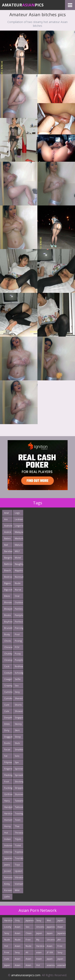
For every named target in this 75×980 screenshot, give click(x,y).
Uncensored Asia (51, 940)
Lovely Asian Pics (8, 928)
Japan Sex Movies (61, 960)
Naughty (19, 564)
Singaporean (19, 717)
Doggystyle (8, 737)
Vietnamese (19, 884)
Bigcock (8, 590)
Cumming (8, 692)
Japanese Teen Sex (51, 928)
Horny (7, 826)
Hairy (7, 801)
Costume (8, 673)
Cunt (7, 705)
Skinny (18, 724)
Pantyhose (19, 615)
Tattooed (19, 807)
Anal (6, 513)
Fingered (8, 769)
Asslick (8, 532)
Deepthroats (8, 717)
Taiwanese (19, 801)
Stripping (19, 788)
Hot (6, 833)
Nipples (19, 570)
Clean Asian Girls (29, 934)
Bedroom (8, 577)
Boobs (7, 615)
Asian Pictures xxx (19, 966)
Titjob (18, 839)
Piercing (19, 628)
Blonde (8, 602)
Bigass (7, 583)
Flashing (8, 775)
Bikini (7, 596)
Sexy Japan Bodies (8, 934)
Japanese (8, 858)
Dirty (7, 730)
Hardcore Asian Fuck (40, 947)
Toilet (18, 845)
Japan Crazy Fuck (39, 934)
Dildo (7, 724)
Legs (17, 513)
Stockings (19, 781)
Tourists (19, 858)
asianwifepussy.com (61, 965)
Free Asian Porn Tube (28, 940)
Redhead (19, 666)
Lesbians (19, 519)
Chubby (8, 653)
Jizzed (7, 871)
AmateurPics (23, 5)
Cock (7, 666)
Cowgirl (8, 679)
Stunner (19, 794)
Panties (19, 609)
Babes (7, 538)
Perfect (19, 622)
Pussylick (19, 660)
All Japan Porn (28, 953)
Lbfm (7, 897)
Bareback (8, 551)
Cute (7, 711)
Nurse (18, 590)
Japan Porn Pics (50, 960)
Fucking (8, 788)
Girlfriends (8, 794)
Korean (8, 890)
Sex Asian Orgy (28, 928)
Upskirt (19, 871)
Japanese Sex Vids (61, 934)
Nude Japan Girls (7, 940)
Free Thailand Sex (8, 953)
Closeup (8, 660)
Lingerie (19, 526)
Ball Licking (8, 546)
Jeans (7, 865)
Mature (19, 545)
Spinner (19, 769)
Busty (7, 634)
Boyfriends (8, 622)
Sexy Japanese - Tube (40, 921)
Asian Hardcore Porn (30, 966)
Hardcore (8, 813)
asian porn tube (39, 953)
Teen (18, 820)
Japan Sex (50, 934)
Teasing (19, 813)
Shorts (18, 705)
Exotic (7, 743)
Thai (17, 826)
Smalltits (19, 749)
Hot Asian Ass (39, 966)
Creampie (8, 685)
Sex (17, 685)
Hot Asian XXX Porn (7, 947)
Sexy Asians (61, 953)
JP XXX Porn (50, 953)
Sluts (17, 743)
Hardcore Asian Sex (8, 921)
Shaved (19, 698)
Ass (6, 519)
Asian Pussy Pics (29, 960)
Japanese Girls (30, 921)
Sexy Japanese (19, 953)
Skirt (17, 730)
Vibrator (19, 877)
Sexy (17, 692)
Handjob (8, 807)
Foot (7, 781)
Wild (17, 890)
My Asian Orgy (39, 940)
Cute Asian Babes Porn (7, 960)
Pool (17, 634)
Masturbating (19, 538)
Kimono (8, 877)
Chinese (8, 647)
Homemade (8, 820)
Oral (17, 596)
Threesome (19, 833)
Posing (18, 641)
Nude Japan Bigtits (29, 947)
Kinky (7, 884)
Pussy (18, 653)
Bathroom (8, 564)
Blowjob (8, 609)
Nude (18, 583)
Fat (6, 756)
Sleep (18, 737)
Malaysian (19, 532)
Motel (18, 558)
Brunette (8, 628)
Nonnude (19, 577)
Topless (19, 852)
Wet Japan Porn (50, 921)
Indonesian (8, 845)
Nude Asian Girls (18, 940)
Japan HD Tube (7, 966)
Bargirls (8, 558)
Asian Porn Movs (39, 960)
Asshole (8, 526)
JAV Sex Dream (61, 940)
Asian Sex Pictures (19, 934)
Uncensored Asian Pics (40, 928)
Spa (17, 762)
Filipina (8, 762)
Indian (7, 839)
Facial (7, 749)
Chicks (8, 641)
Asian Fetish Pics (18, 947)
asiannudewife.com (51, 965)
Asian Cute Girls (60, 928)
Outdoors (19, 602)
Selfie (18, 679)
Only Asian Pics (18, 921)
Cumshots (8, 698)
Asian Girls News (50, 947)
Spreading (19, 775)
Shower (19, 711)
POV (17, 647)
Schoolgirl (19, 673)
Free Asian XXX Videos (61, 947)
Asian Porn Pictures (19, 960)
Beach (7, 570)
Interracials (8, 852)
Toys (17, 865)
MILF (17, 551)
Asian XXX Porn (18, 928)
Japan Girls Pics (60, 921)
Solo (17, 756)
